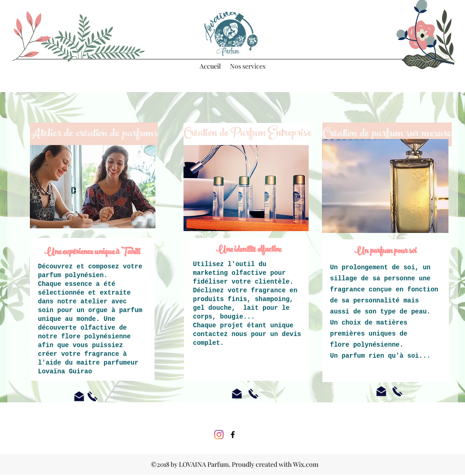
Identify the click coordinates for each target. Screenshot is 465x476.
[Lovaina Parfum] (233, 435)
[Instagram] (219, 435)
